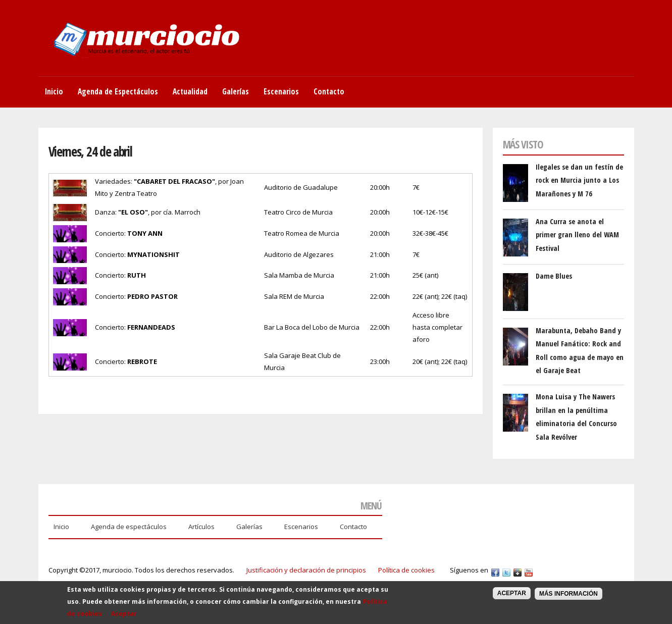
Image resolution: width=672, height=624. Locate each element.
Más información (568, 597)
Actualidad (190, 91)
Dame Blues (554, 276)
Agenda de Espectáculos (118, 91)
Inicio (54, 91)
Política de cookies (406, 570)
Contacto (329, 91)
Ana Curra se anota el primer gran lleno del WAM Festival (577, 235)
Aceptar (124, 617)
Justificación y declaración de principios (306, 570)
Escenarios (281, 91)
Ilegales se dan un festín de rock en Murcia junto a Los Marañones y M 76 (579, 180)
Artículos (201, 527)
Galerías (236, 91)
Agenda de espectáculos (129, 527)
